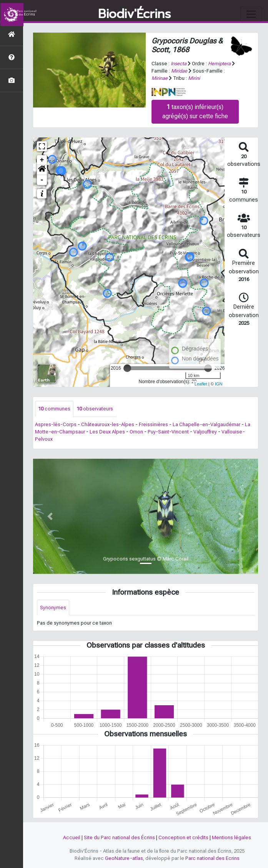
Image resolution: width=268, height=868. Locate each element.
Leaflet (201, 384)
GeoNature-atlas (124, 858)
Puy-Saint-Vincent (168, 432)
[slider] (127, 368)
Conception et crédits (183, 837)
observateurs (95, 409)
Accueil (72, 837)
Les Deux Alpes (107, 432)
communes (54, 409)
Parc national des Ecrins (212, 858)
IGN (219, 384)
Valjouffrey (205, 432)
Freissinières (153, 424)
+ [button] (42, 160)
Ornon (136, 432)
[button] (42, 170)
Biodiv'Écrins (134, 14)
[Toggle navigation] (251, 14)
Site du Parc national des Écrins (119, 837)
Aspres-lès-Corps (56, 424)
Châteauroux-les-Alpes (108, 424)
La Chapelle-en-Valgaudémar (206, 424)
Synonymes (53, 608)
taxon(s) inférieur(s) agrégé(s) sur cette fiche (195, 112)
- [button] (42, 180)
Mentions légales (231, 837)
